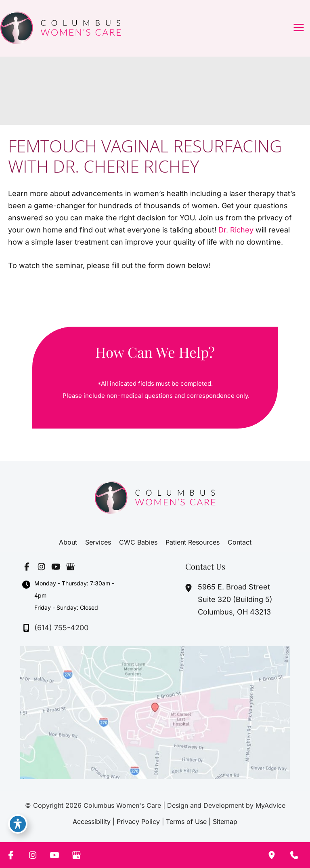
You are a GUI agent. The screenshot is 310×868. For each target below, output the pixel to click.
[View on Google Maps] (155, 712)
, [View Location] (235, 599)
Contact (240, 542)
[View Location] (190, 588)
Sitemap (225, 822)
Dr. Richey (236, 230)
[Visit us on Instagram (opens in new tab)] (41, 567)
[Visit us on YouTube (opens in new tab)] (56, 567)
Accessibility (92, 822)
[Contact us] (294, 855)
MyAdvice (270, 805)
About (68, 542)
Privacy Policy (138, 822)
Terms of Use (186, 822)
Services (98, 542)
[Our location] (272, 855)
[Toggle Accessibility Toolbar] (18, 824)
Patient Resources (193, 542)
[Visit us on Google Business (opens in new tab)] (70, 567)
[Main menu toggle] (298, 28)
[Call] (55, 628)
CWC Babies (138, 542)
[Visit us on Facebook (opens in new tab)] (27, 567)
